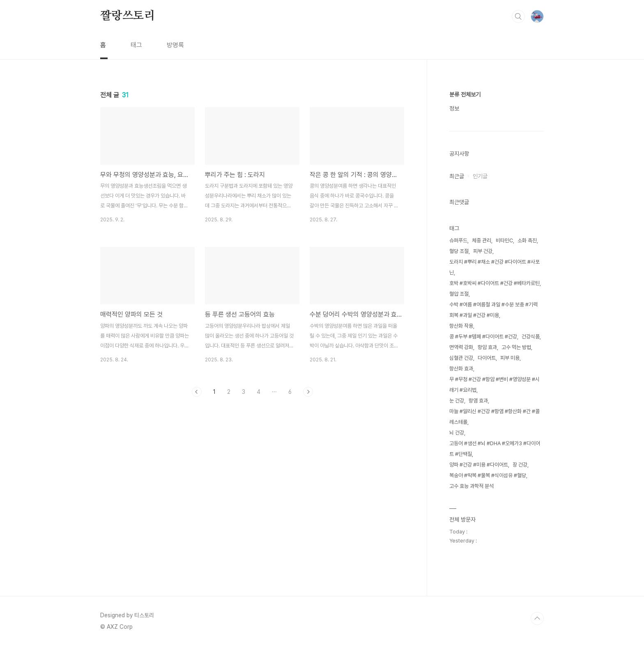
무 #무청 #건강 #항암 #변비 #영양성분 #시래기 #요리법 (494, 385)
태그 (136, 45)
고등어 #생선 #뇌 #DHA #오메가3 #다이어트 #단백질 (495, 449)
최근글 (457, 176)
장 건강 (520, 465)
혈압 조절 (459, 294)
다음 (308, 392)
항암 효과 (487, 347)
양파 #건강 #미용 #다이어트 (479, 465)
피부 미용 (510, 358)
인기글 (480, 176)
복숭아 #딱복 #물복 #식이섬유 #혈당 (488, 475)
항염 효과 (478, 401)
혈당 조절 (459, 251)
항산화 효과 (461, 369)
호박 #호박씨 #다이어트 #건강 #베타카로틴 (494, 283)
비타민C (504, 240)
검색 (518, 16)
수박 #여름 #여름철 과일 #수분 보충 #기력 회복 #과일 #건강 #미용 (493, 310)
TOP (537, 618)
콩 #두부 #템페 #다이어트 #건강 (483, 337)
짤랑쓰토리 (128, 16)
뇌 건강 (457, 433)
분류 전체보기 (465, 94)
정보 (454, 108)
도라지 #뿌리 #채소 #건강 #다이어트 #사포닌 (494, 267)
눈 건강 (457, 401)
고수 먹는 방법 (516, 347)
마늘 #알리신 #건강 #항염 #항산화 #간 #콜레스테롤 (494, 417)
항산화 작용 (461, 326)
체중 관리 (482, 240)
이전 (197, 392)
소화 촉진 (527, 240)
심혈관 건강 (461, 358)
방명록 (175, 45)
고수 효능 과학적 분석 (471, 486)
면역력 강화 (461, 347)
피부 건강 (483, 251)
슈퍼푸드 (458, 240)
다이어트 (487, 358)
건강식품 (531, 337)
